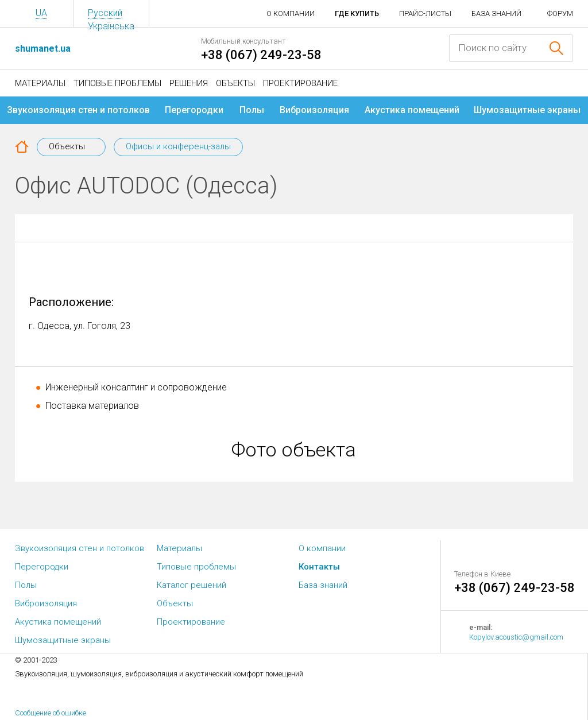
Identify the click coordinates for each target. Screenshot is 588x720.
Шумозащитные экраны (527, 110)
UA (41, 13)
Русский (105, 13)
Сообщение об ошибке (51, 713)
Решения (189, 83)
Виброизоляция (314, 110)
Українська (111, 26)
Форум (560, 13)
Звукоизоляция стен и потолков (78, 110)
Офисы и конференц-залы (178, 146)
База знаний (496, 13)
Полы (252, 110)
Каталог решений (192, 585)
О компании (291, 13)
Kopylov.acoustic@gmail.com (516, 637)
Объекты (235, 83)
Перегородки (194, 110)
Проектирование (300, 83)
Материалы (40, 83)
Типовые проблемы (117, 83)
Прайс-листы (425, 13)
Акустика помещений (412, 110)
